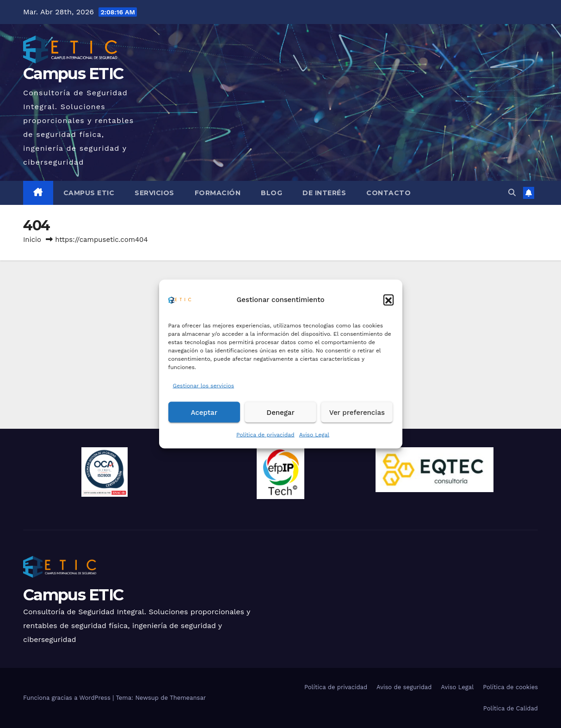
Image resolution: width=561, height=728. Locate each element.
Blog (271, 193)
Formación (218, 193)
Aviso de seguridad (404, 687)
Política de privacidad (265, 435)
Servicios (154, 193)
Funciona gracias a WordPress (68, 698)
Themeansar (188, 698)
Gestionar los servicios (204, 386)
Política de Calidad (511, 708)
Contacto (388, 193)
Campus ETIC (73, 74)
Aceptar (204, 412)
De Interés (324, 193)
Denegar (280, 412)
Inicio (32, 240)
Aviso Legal (314, 435)
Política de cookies (510, 687)
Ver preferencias (357, 412)
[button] (388, 299)
